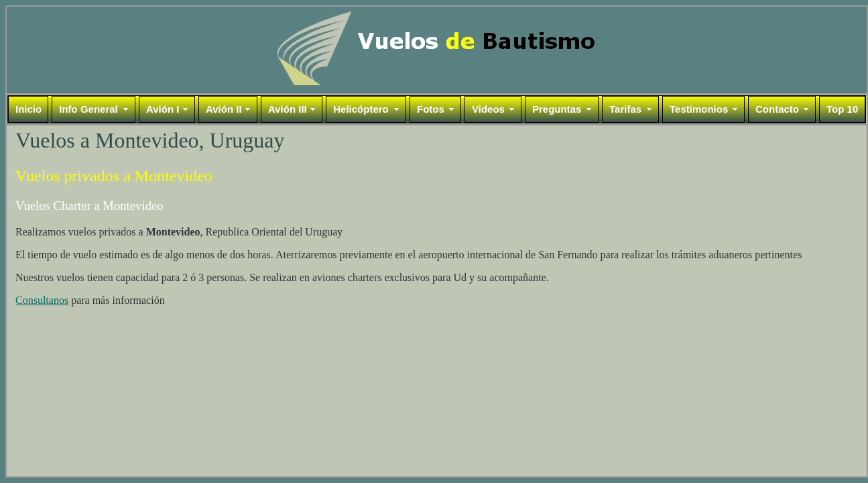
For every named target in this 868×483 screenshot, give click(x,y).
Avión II (224, 109)
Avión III (288, 109)
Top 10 (842, 109)
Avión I (163, 109)
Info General (88, 109)
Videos (488, 109)
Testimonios (699, 109)
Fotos (431, 109)
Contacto (777, 109)
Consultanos (42, 300)
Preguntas (557, 109)
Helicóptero (361, 109)
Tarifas (625, 109)
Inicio (28, 109)
